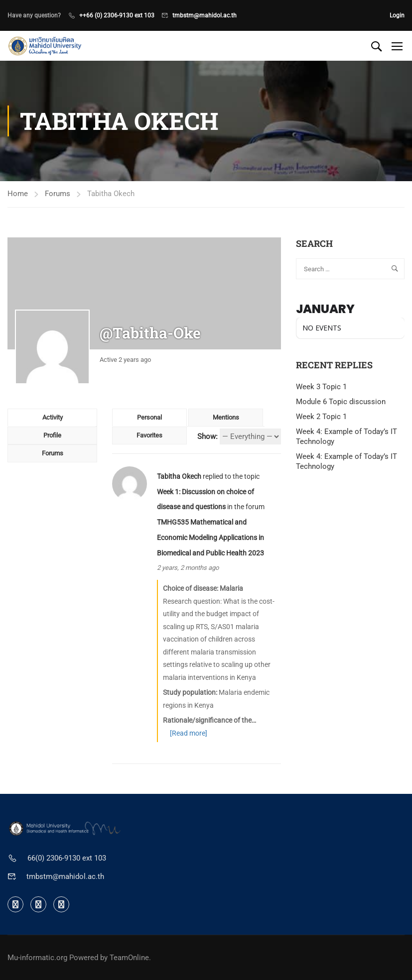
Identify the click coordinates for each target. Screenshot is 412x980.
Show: (207, 436)
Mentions (226, 417)
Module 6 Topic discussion (341, 402)
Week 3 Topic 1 (321, 387)
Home (18, 194)
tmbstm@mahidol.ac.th (205, 15)
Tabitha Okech (179, 476)
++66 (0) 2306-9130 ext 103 (117, 15)
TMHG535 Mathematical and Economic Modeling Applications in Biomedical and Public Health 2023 (210, 538)
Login (397, 15)
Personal (149, 417)
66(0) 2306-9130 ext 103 (67, 858)
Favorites (149, 435)
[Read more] (189, 733)
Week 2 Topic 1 (321, 417)
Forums (58, 194)
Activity (53, 417)
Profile (52, 435)
